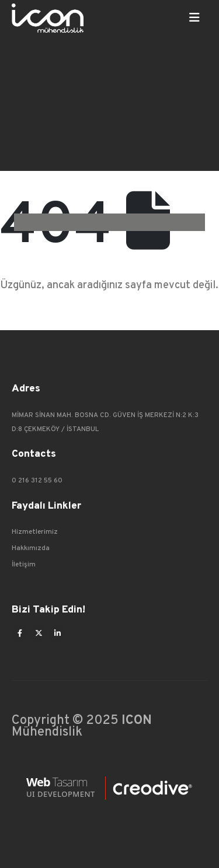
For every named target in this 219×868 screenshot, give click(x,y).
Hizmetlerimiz (35, 532)
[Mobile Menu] (194, 18)
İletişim (24, 565)
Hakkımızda (31, 548)
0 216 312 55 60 (37, 481)
